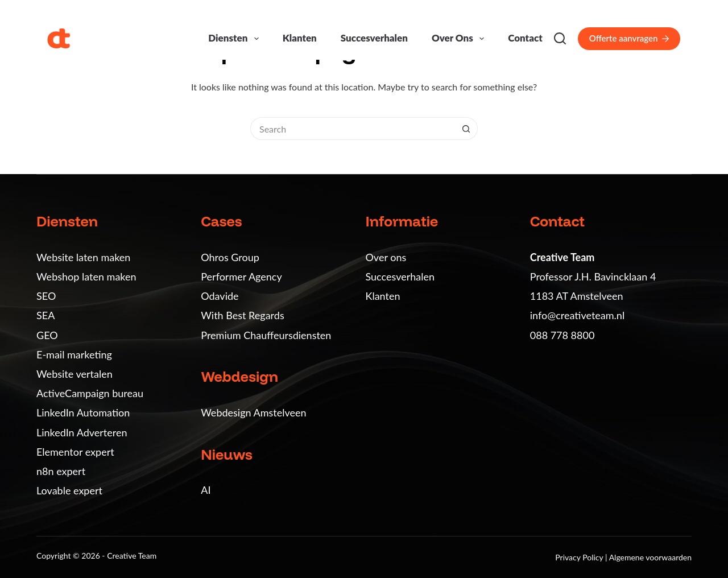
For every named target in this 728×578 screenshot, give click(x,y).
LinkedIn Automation (83, 412)
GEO (47, 335)
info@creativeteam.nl (577, 315)
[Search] (560, 38)
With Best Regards (242, 315)
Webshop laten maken (86, 276)
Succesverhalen (374, 38)
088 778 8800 (562, 335)
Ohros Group (230, 257)
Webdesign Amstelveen (253, 412)
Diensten (235, 39)
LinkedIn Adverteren (82, 432)
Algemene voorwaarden (650, 557)
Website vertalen (75, 374)
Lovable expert (69, 490)
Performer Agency (241, 276)
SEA (45, 315)
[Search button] (466, 129)
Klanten (300, 38)
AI (206, 490)
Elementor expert (75, 452)
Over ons (460, 39)
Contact (525, 38)
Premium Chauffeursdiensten (266, 335)
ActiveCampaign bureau (90, 393)
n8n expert (61, 471)
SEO (46, 296)
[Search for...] (353, 129)
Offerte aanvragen (629, 38)
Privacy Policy (580, 557)
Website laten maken (83, 257)
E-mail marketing (74, 354)
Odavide (220, 296)
